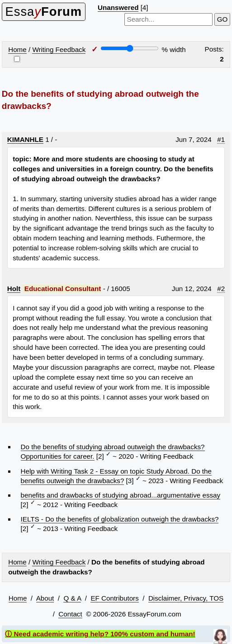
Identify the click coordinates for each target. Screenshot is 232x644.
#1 (221, 139)
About (45, 598)
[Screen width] (130, 48)
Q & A (72, 598)
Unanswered (118, 7)
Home (17, 49)
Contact (70, 614)
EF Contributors (114, 598)
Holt (14, 289)
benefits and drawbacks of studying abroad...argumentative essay (121, 495)
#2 (221, 289)
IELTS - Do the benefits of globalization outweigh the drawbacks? (120, 519)
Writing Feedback (59, 49)
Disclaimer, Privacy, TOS (186, 598)
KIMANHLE (25, 139)
